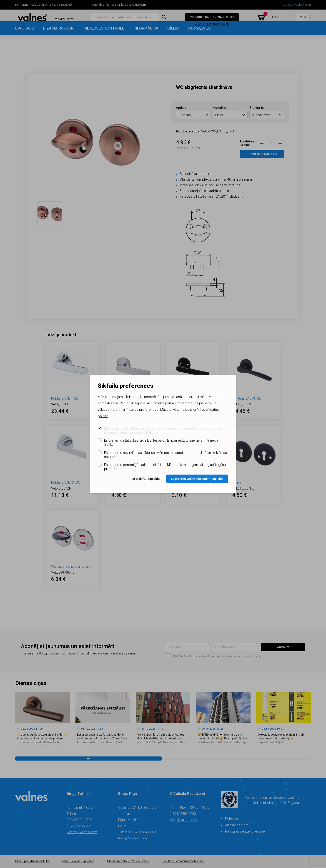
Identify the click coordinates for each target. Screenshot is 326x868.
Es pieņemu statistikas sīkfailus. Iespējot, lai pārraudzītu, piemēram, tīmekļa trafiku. (161, 443)
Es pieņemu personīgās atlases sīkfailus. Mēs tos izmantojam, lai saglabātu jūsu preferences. (165, 467)
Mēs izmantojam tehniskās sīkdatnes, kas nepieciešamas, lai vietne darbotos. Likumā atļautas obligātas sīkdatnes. (163, 430)
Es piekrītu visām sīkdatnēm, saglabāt (197, 479)
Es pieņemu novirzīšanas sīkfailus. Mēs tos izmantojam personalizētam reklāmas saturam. (166, 455)
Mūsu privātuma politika (178, 410)
